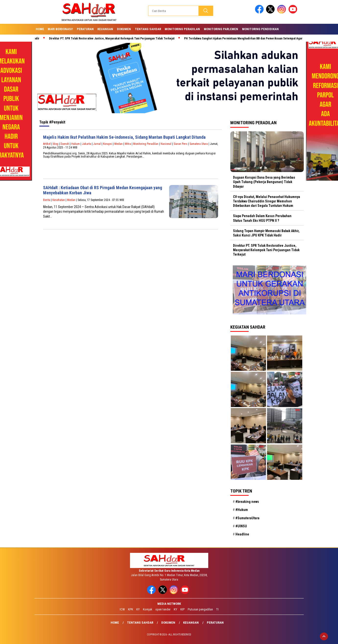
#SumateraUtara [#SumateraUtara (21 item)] (247, 518)
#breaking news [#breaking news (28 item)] (247, 502)
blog (56, 144)
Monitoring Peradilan (182, 29)
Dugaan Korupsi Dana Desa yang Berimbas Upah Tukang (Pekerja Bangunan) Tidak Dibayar (264, 182)
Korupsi (108, 144)
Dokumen (124, 29)
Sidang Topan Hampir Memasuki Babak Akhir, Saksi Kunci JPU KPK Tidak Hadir (266, 233)
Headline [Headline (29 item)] (242, 534)
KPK (131, 609)
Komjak (148, 609)
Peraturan (85, 29)
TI (217, 609)
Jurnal (97, 144)
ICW (122, 609)
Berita (47, 200)
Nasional (166, 144)
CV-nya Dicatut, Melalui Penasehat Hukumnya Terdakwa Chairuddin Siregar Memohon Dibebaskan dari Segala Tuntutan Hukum (267, 201)
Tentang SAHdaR (148, 29)
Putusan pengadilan (200, 609)
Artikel (47, 144)
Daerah (65, 144)
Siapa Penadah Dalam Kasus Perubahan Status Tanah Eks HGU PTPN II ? (262, 218)
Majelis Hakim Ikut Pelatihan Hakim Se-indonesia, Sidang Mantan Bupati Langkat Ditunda (124, 137)
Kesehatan (59, 200)
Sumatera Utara (199, 144)
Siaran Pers (180, 144)
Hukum (76, 144)
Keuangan (105, 29)
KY (138, 609)
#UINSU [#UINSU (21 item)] (241, 526)
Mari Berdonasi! (60, 29)
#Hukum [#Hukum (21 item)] (242, 510)
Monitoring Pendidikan (260, 29)
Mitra (128, 144)
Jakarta (87, 144)
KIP (182, 609)
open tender (163, 609)
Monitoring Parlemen (221, 29)
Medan (118, 144)
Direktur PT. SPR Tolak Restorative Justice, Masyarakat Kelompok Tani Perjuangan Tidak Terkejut (114, 38)
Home (40, 29)
